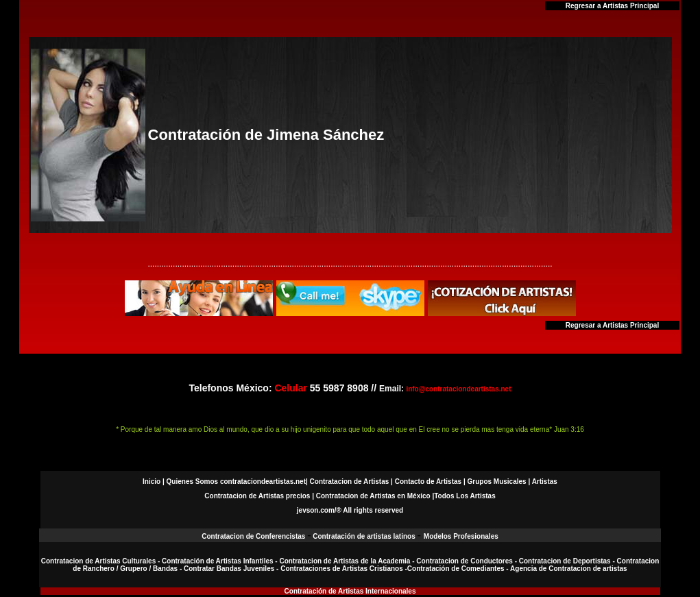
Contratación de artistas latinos (364, 536)
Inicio (152, 482)
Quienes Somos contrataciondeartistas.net (236, 482)
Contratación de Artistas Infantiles (217, 561)
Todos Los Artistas (464, 496)
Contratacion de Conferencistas (254, 536)
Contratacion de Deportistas (565, 561)
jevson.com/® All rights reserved (350, 510)
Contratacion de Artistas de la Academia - (348, 561)
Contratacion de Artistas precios (257, 496)
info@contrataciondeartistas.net (458, 389)
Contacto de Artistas (428, 482)
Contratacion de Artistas (349, 482)
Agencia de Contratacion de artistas (569, 569)
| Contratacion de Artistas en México (371, 496)
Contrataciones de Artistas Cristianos (342, 569)
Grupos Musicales (497, 482)
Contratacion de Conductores (465, 561)
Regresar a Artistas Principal (612, 6)
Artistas (545, 482)
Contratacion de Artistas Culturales (98, 561)
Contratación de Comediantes (456, 569)
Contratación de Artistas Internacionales (350, 591)
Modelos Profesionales (461, 536)
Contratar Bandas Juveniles (230, 569)
